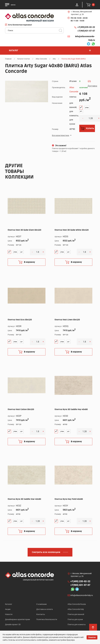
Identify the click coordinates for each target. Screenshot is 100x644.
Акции (8, 609)
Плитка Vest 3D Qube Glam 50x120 (24, 230)
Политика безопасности (47, 619)
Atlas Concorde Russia (77, 604)
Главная (8, 59)
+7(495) (86, 27)
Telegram (89, 44)
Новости (9, 614)
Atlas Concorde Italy (76, 609)
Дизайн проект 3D (13, 624)
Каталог (9, 604)
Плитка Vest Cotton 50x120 (21, 409)
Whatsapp (93, 44)
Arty (54, 59)
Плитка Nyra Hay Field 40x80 (69, 499)
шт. (81, 111)
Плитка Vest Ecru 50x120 (20, 320)
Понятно (92, 637)
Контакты (41, 614)
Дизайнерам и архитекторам (17, 619)
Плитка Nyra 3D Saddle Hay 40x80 (71, 409)
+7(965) (86, 31)
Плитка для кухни (75, 619)
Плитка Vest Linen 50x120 (67, 320)
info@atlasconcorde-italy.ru (85, 38)
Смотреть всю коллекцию (46, 552)
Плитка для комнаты (77, 624)
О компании (41, 604)
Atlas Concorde (41, 59)
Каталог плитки (24, 59)
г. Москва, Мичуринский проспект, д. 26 (81, 13)
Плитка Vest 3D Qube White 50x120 (72, 230)
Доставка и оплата (45, 609)
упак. (87, 108)
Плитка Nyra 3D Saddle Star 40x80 (24, 499)
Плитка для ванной (76, 614)
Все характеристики (61, 135)
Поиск (61, 30)
